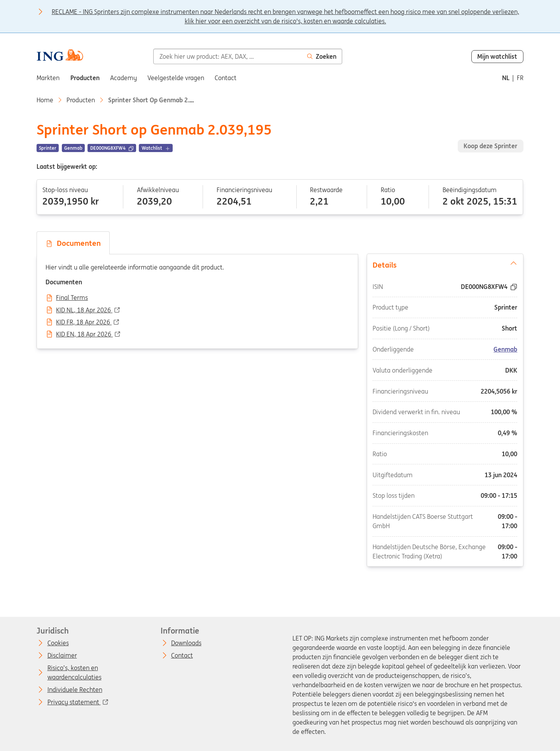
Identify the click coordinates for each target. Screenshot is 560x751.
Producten (81, 100)
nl (506, 78)
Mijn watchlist (497, 56)
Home (45, 100)
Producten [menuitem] (85, 78)
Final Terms (72, 298)
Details (445, 264)
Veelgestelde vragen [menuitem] (176, 78)
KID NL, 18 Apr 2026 (84, 310)
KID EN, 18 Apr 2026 (84, 334)
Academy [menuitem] (123, 78)
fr (520, 78)
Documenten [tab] (73, 243)
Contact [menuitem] (226, 78)
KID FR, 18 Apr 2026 (84, 322)
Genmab (505, 349)
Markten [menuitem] (48, 78)
